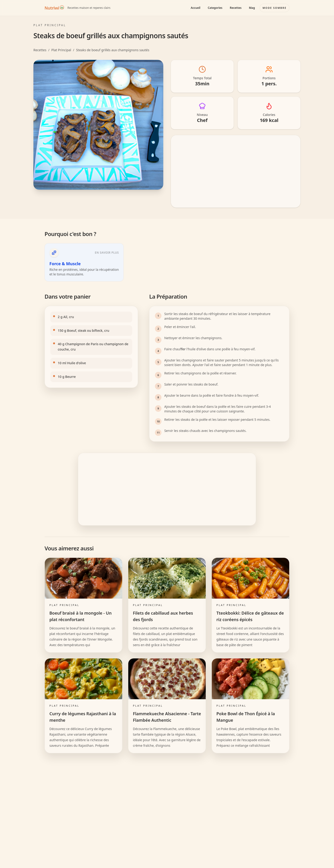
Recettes (236, 8)
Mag (252, 8)
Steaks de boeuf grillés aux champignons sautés (113, 50)
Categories (215, 8)
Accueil (196, 8)
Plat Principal (61, 50)
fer (183, 349)
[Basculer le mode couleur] (275, 8)
